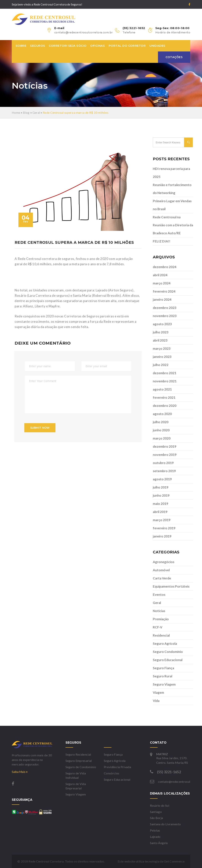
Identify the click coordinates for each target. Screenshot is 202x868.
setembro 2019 (164, 471)
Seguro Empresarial (79, 761)
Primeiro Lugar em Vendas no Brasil (172, 205)
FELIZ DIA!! (162, 241)
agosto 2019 (162, 479)
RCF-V (158, 627)
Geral (157, 603)
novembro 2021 (165, 381)
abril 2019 (160, 512)
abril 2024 (160, 275)
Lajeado (155, 837)
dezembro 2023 (165, 308)
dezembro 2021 (165, 373)
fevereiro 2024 (164, 291)
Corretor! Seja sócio (68, 46)
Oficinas (97, 46)
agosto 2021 (162, 389)
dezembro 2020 (165, 406)
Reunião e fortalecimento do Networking (172, 189)
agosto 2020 (162, 414)
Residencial (161, 635)
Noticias (159, 611)
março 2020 (162, 438)
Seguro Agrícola (165, 644)
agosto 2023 (162, 324)
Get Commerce (174, 861)
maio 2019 (161, 504)
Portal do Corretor (127, 46)
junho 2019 (161, 495)
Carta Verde (162, 578)
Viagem (158, 692)
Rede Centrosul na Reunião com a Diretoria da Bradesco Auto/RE (173, 225)
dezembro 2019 (165, 446)
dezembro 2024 (165, 267)
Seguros (37, 46)
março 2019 (162, 520)
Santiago (156, 812)
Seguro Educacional (168, 660)
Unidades (157, 46)
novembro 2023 (165, 316)
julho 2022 (161, 365)
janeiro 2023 (162, 357)
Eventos (159, 595)
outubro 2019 (163, 463)
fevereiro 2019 (164, 528)
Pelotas (155, 830)
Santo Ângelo (159, 843)
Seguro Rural (163, 676)
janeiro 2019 (162, 536)
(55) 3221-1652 (169, 772)
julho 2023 (161, 332)
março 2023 (162, 348)
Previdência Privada (117, 767)
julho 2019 (161, 487)
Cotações (174, 57)
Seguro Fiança (163, 668)
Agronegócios (164, 562)
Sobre (21, 46)
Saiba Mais (20, 772)
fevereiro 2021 (164, 397)
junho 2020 (161, 430)
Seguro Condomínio (168, 652)
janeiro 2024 (162, 299)
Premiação (161, 619)
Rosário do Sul (160, 805)
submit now (40, 428)
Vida (156, 701)
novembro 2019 (165, 455)
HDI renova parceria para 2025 (171, 173)
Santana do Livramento (165, 824)
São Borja (157, 818)
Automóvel (161, 570)
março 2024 (162, 283)
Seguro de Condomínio (81, 767)
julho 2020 (161, 422)
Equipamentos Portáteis (171, 586)
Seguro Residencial (78, 754)
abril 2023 (160, 340)
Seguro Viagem (164, 684)
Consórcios (112, 773)
